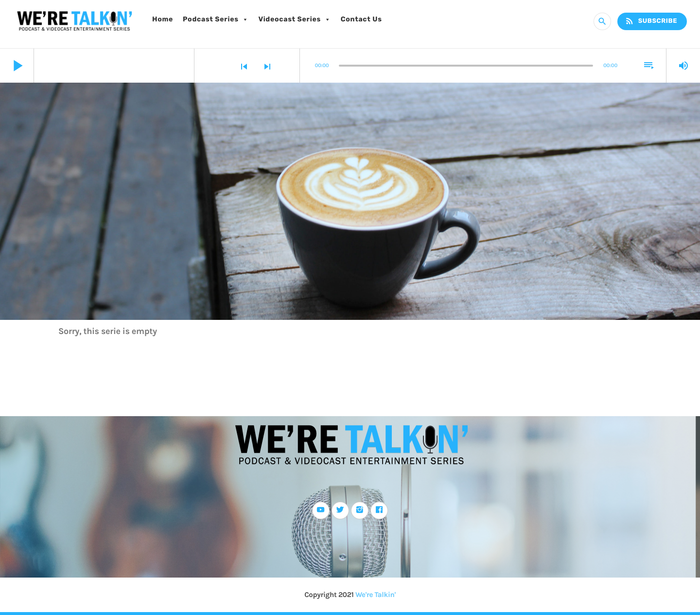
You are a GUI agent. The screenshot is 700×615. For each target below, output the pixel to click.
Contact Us (361, 19)
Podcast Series (216, 19)
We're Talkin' (376, 595)
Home (163, 19)
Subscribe (651, 21)
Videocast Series (294, 19)
